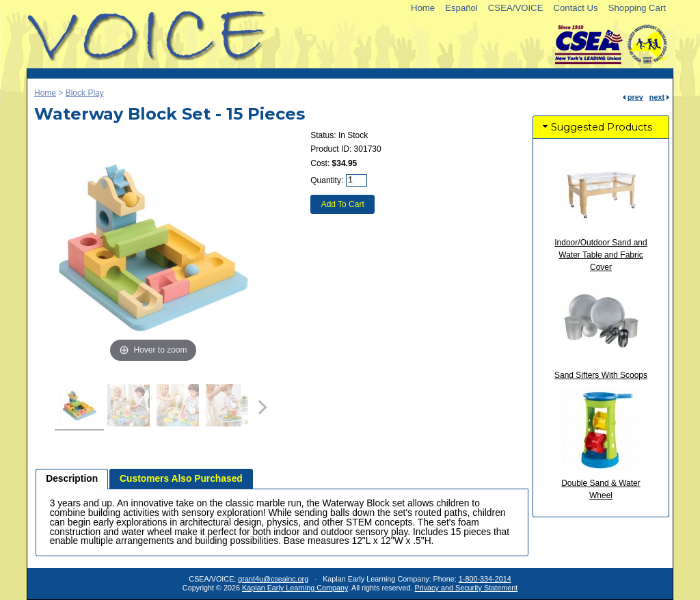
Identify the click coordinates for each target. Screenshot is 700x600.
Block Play (85, 93)
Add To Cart (343, 204)
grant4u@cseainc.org (273, 579)
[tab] (72, 479)
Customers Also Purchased (181, 479)
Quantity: (327, 180)
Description (72, 479)
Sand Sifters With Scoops (601, 375)
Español (461, 8)
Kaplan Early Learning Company (295, 588)
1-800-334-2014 (485, 579)
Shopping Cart (637, 8)
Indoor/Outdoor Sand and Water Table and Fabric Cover (601, 255)
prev (635, 97)
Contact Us (575, 8)
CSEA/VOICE (516, 8)
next (657, 97)
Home (423, 8)
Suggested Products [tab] (596, 127)
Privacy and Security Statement (467, 588)
